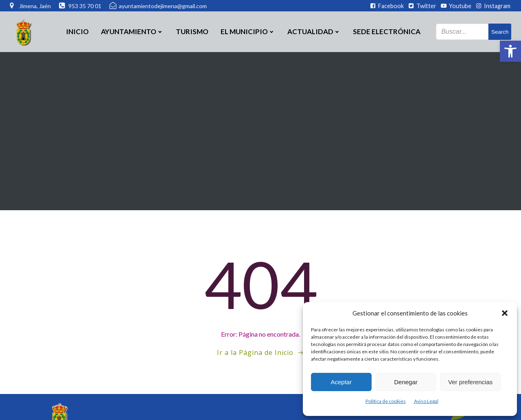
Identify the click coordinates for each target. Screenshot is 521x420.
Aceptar (341, 382)
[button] (510, 51)
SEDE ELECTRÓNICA (387, 32)
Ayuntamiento (132, 32)
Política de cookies (386, 401)
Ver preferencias (470, 382)
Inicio (77, 32)
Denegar (406, 382)
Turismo (192, 32)
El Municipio (248, 32)
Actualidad (314, 32)
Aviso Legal (426, 401)
